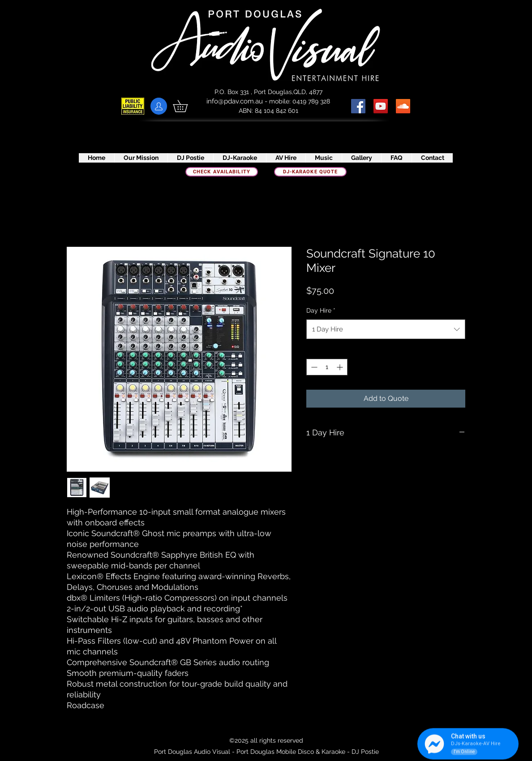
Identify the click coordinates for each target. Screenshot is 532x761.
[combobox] (386, 329)
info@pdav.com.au (235, 101)
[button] (186, 106)
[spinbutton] (327, 367)
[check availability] (222, 172)
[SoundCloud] (403, 106)
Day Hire (321, 310)
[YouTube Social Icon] (381, 106)
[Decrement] (313, 367)
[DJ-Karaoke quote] (310, 172)
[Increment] (341, 367)
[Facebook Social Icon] (358, 106)
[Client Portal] (159, 106)
